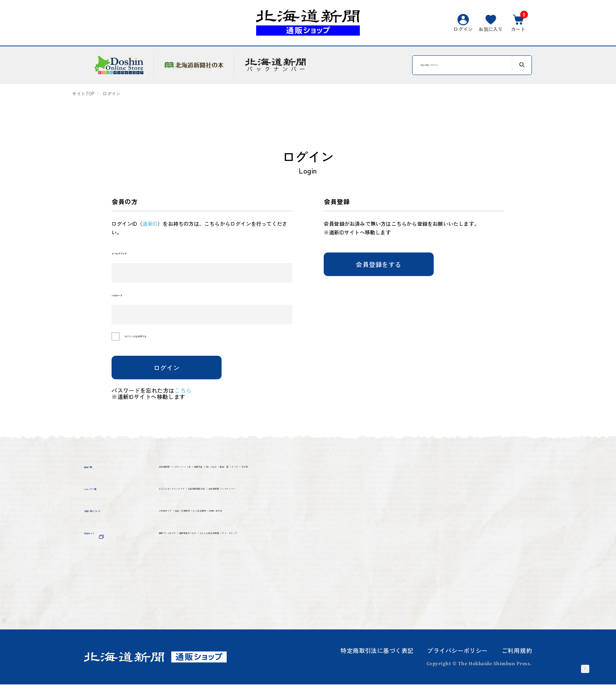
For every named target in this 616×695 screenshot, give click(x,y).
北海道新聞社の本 (285, 521)
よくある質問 (295, 562)
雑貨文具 (290, 480)
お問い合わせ (348, 562)
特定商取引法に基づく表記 (377, 661)
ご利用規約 (517, 661)
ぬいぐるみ (333, 480)
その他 (202, 495)
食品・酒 (375, 480)
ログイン (167, 378)
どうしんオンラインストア (202, 521)
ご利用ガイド (181, 562)
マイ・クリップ (184, 603)
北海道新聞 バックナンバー (204, 480)
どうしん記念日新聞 (328, 589)
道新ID (150, 224)
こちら (189, 401)
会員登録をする (379, 264)
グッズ (170, 495)
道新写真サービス (256, 589)
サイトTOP (83, 94)
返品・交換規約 (238, 562)
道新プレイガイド (188, 589)
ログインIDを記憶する (161, 347)
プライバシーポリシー (457, 661)
